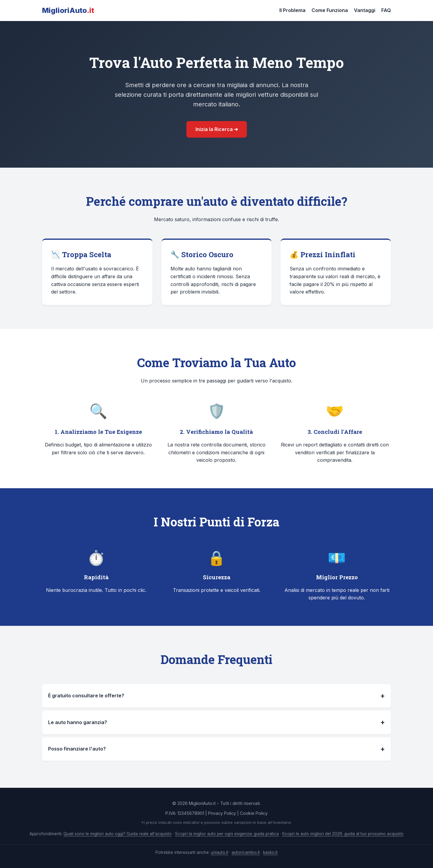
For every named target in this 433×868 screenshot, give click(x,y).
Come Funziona (330, 10)
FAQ (386, 10)
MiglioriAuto (68, 10)
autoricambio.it (246, 852)
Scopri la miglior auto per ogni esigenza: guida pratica (227, 834)
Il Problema (292, 10)
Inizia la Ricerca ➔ (217, 129)
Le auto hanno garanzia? (216, 722)
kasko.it (270, 852)
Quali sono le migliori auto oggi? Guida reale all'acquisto (118, 834)
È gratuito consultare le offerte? (216, 696)
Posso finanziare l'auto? (216, 749)
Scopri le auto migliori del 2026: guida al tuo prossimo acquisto (343, 834)
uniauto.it (220, 852)
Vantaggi (365, 10)
